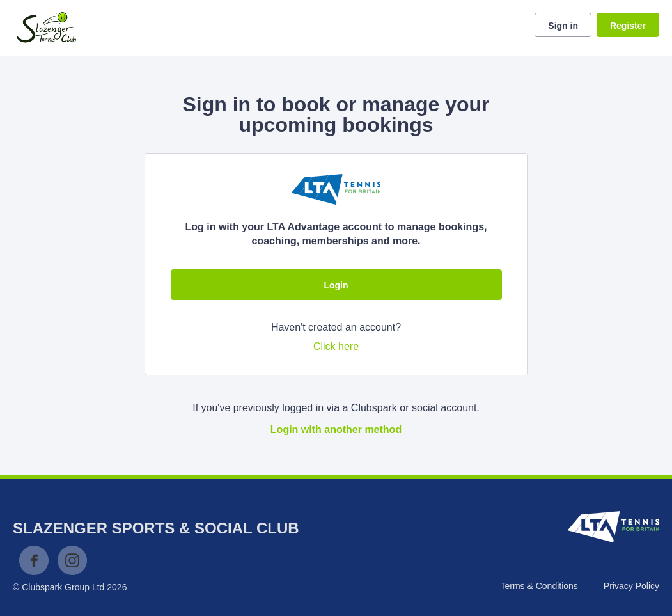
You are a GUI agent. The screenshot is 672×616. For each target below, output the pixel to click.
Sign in (563, 26)
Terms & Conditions (539, 586)
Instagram (72, 560)
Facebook (34, 560)
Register (628, 26)
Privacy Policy (631, 586)
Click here (336, 346)
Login (336, 285)
